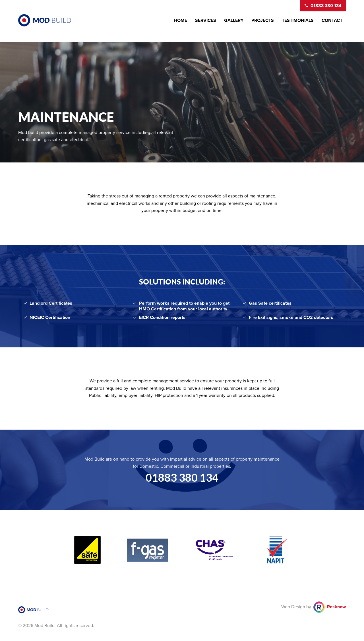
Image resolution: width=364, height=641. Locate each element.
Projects (263, 20)
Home (180, 20)
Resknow (336, 607)
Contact (332, 20)
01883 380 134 (182, 477)
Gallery (234, 20)
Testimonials (298, 20)
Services (206, 20)
